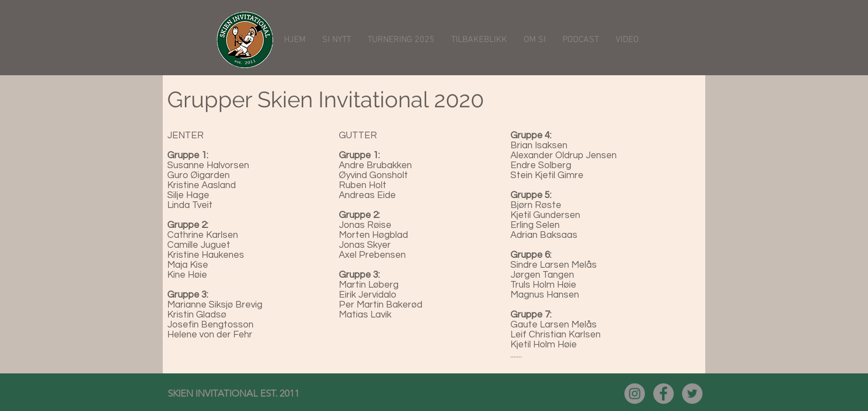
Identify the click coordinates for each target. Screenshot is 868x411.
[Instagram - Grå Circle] (635, 394)
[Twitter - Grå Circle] (692, 394)
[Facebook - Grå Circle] (663, 394)
